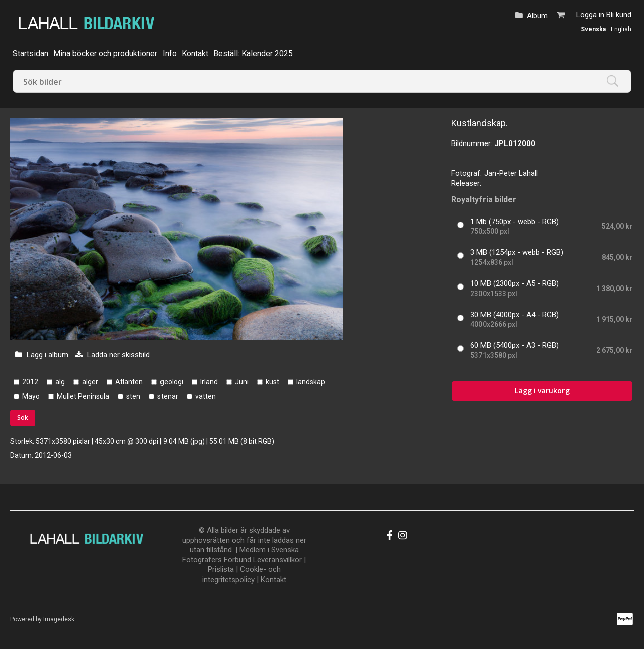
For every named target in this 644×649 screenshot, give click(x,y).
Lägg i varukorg (542, 390)
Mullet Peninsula (83, 396)
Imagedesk (59, 619)
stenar (168, 396)
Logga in (590, 15)
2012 (30, 382)
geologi (172, 382)
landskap (311, 382)
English (621, 29)
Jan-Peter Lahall (511, 173)
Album (537, 16)
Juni (242, 382)
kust (272, 382)
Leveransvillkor (277, 560)
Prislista (221, 569)
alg (60, 382)
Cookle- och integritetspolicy (242, 574)
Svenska (593, 29)
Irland (209, 382)
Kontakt (195, 54)
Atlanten (129, 382)
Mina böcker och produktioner (105, 54)
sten (133, 396)
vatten (206, 396)
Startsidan (30, 54)
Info (170, 54)
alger (90, 382)
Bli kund (619, 15)
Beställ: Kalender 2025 (253, 54)
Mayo (31, 396)
